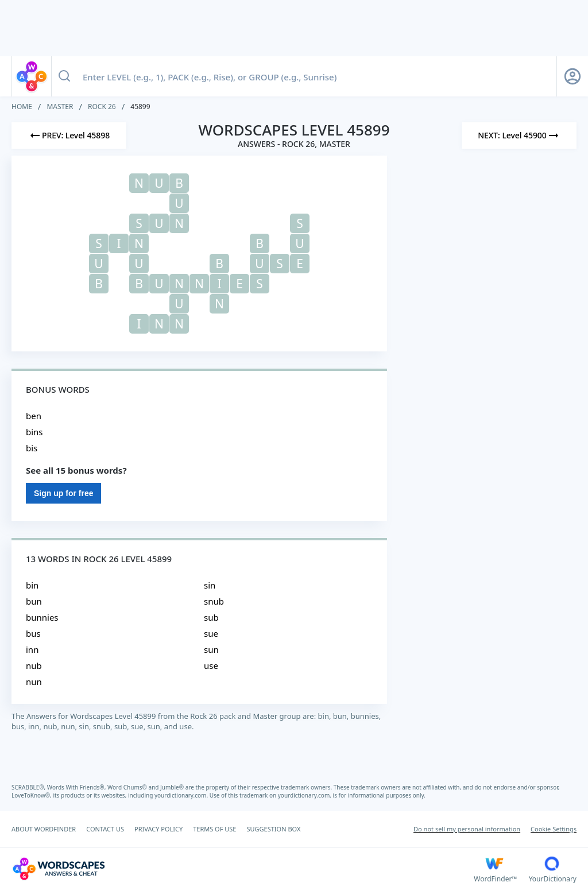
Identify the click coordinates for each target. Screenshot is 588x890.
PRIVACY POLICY (158, 829)
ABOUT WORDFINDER (44, 829)
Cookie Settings (554, 829)
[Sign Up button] (572, 76)
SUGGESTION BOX (273, 829)
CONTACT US (105, 829)
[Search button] (64, 76)
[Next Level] (519, 136)
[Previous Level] (69, 136)
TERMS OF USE (214, 829)
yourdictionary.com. (182, 795)
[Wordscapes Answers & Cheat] (243, 869)
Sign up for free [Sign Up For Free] (63, 493)
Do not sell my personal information (467, 829)
